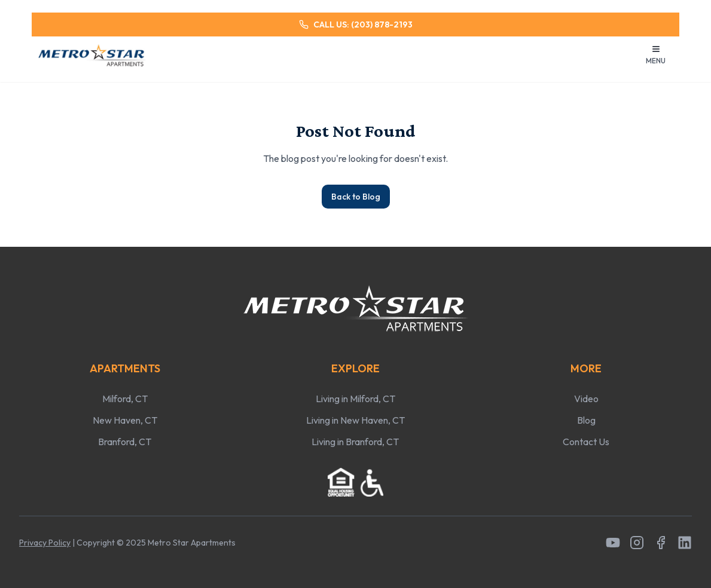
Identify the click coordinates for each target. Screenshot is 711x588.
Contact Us (586, 442)
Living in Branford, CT (355, 442)
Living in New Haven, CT (355, 420)
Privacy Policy (45, 543)
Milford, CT (125, 399)
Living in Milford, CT (355, 399)
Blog (586, 420)
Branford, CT (125, 442)
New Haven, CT (125, 420)
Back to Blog (356, 197)
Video (586, 399)
